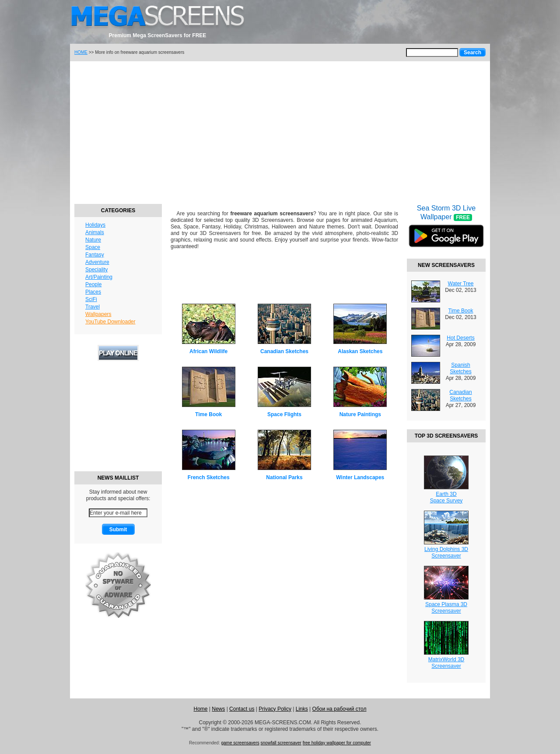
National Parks (284, 477)
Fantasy (95, 255)
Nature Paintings (360, 414)
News (218, 709)
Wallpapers (98, 314)
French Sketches (209, 477)
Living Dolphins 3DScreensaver (446, 552)
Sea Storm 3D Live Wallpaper (446, 231)
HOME (81, 52)
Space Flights (284, 414)
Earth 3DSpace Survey (446, 497)
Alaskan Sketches (360, 351)
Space (93, 247)
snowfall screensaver (281, 743)
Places (93, 292)
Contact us (242, 709)
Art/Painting (99, 277)
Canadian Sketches (284, 351)
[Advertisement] (280, 131)
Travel (93, 307)
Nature (93, 240)
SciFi (91, 299)
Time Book (208, 414)
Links (302, 709)
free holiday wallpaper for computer (337, 743)
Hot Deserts (460, 338)
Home (200, 709)
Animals (95, 232)
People (93, 284)
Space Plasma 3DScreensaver (446, 608)
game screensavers (240, 743)
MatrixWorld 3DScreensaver (446, 663)
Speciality (96, 270)
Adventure (97, 262)
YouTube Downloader (110, 322)
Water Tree (461, 284)
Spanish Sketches (460, 368)
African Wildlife (208, 351)
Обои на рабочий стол (339, 709)
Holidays (95, 225)
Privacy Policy (275, 709)
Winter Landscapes (360, 477)
